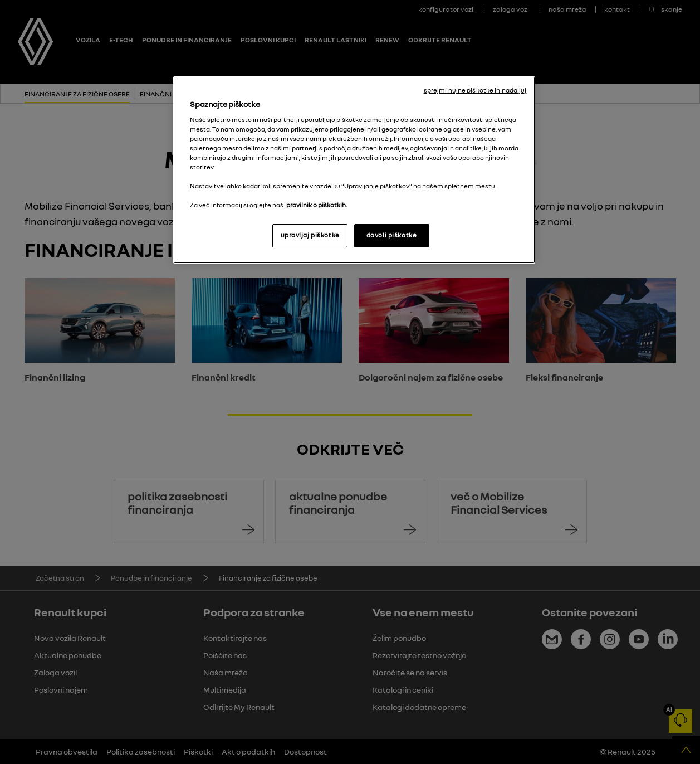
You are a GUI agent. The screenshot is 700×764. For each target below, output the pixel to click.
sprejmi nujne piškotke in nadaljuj (475, 90)
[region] (354, 170)
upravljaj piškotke (310, 235)
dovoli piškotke (392, 235)
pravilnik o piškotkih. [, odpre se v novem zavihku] (317, 205)
